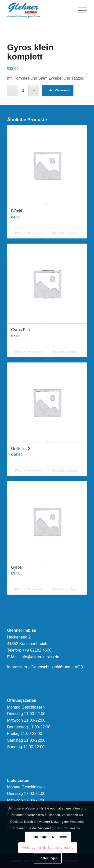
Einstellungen (48, 858)
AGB (79, 667)
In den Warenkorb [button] (28, 233)
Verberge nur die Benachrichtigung (48, 848)
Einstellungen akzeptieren (48, 837)
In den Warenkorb (58, 90)
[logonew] (39, 10)
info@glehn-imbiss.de (40, 657)
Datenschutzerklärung (51, 667)
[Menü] (80, 10)
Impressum (17, 667)
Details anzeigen (65, 233)
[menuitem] (80, 10)
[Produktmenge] (23, 91)
